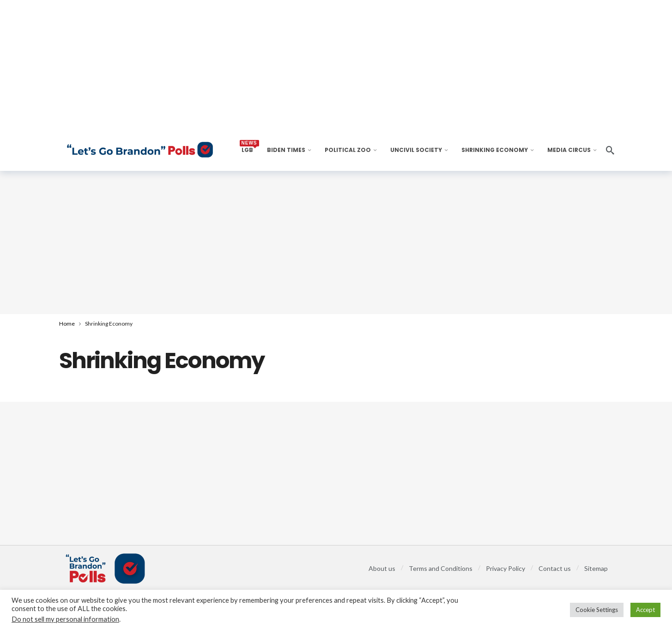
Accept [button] (645, 610)
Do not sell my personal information (65, 619)
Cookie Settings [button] (597, 610)
